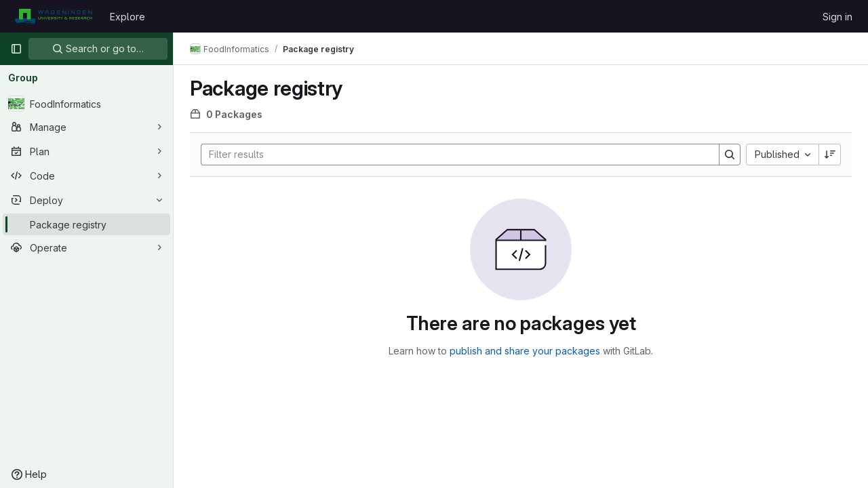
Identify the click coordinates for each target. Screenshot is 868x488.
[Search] (453, 155)
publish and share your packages (525, 351)
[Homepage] (53, 16)
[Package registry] (86, 224)
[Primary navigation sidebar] (16, 49)
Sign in (837, 17)
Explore (127, 17)
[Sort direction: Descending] (830, 155)
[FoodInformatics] (86, 104)
